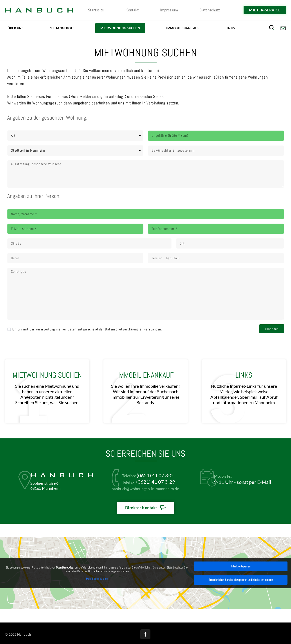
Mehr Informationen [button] (97, 579)
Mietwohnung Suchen (120, 28)
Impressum (169, 10)
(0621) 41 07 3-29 (156, 482)
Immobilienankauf (183, 28)
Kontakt (132, 10)
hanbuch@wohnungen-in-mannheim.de (145, 489)
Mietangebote (62, 28)
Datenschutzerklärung (122, 329)
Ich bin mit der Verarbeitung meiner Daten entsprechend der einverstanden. (87, 329)
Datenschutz (210, 10)
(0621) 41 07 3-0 (155, 475)
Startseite (96, 10)
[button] (273, 28)
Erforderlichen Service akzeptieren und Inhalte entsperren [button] (241, 580)
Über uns (16, 28)
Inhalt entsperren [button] (241, 566)
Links (230, 28)
